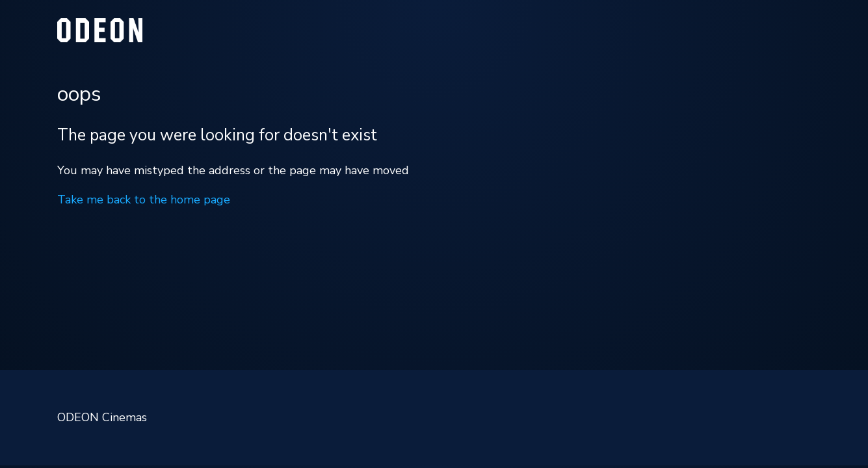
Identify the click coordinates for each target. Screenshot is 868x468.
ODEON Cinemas (102, 417)
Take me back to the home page (144, 200)
